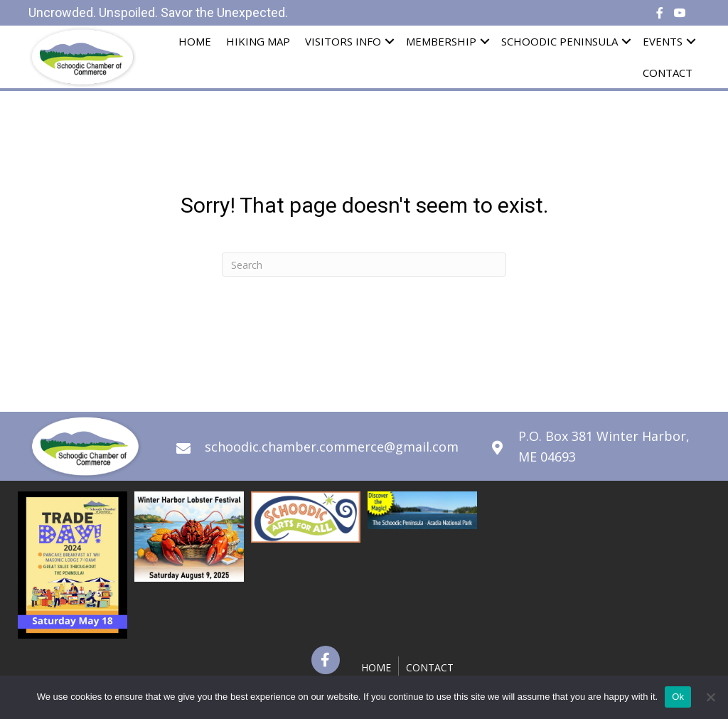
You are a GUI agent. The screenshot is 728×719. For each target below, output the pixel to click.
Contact (668, 73)
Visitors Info (343, 41)
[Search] (364, 265)
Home (195, 41)
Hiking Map (258, 41)
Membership (441, 41)
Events (663, 41)
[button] (326, 660)
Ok (678, 697)
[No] (710, 697)
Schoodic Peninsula (560, 41)
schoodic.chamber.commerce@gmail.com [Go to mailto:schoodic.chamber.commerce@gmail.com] (332, 447)
